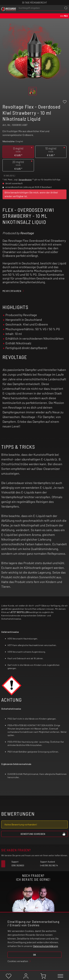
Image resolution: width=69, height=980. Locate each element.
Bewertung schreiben (43, 834)
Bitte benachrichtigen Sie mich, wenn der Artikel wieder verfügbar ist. (31, 194)
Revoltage (27, 233)
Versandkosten (25, 180)
